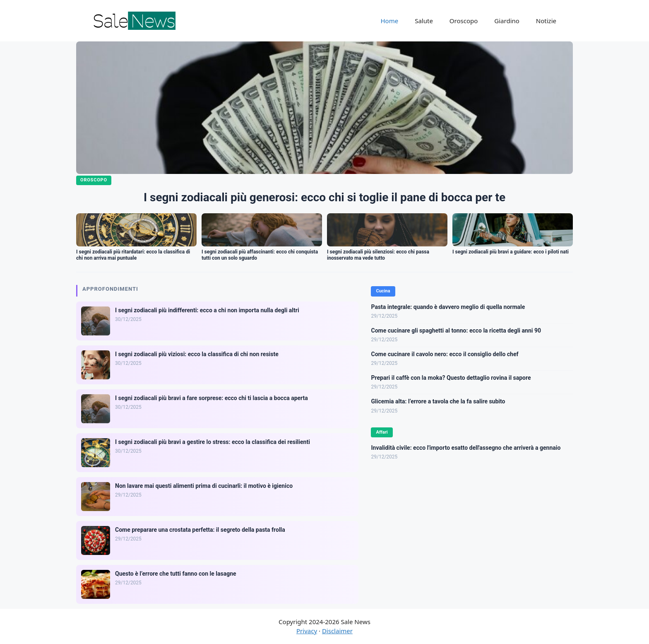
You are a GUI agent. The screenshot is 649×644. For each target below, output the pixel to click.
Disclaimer (337, 631)
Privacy (307, 631)
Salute (424, 21)
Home (390, 21)
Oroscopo (464, 21)
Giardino (507, 21)
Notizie (546, 21)
